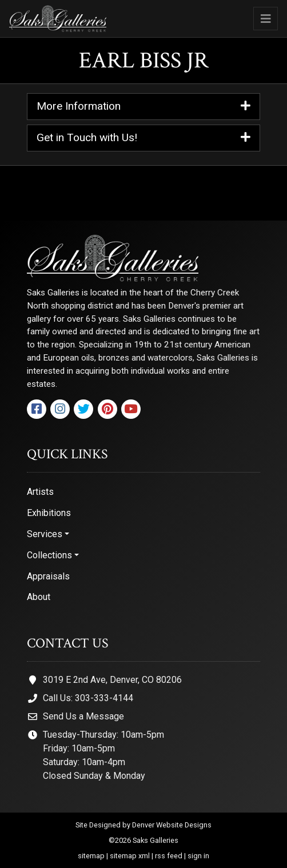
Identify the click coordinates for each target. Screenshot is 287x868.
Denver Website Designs (172, 825)
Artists (40, 492)
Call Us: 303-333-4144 (88, 698)
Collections (49, 555)
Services (45, 534)
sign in (198, 856)
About (39, 597)
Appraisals (48, 576)
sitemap (91, 856)
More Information (143, 107)
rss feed (169, 856)
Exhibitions (49, 513)
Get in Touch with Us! (143, 138)
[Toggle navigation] (266, 19)
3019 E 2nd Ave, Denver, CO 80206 (112, 680)
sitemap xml (130, 856)
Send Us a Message (83, 716)
